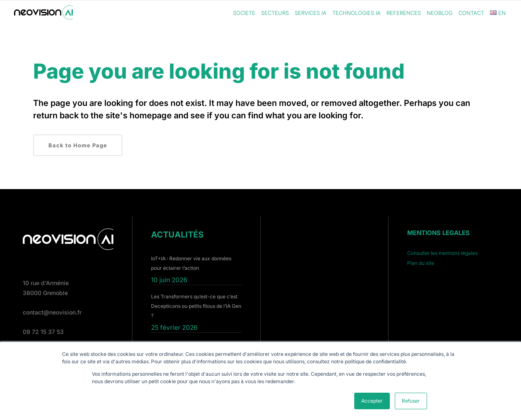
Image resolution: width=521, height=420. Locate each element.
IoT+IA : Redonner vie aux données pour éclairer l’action (191, 263)
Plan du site (421, 263)
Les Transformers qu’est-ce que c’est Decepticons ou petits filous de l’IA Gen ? (196, 306)
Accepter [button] (372, 401)
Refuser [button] (411, 401)
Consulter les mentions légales (442, 253)
